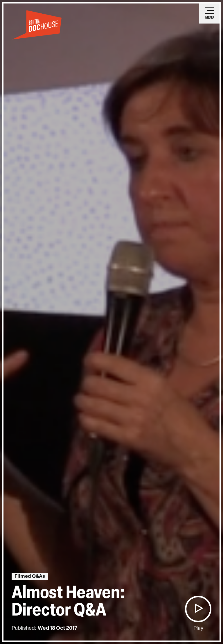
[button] (198, 609)
